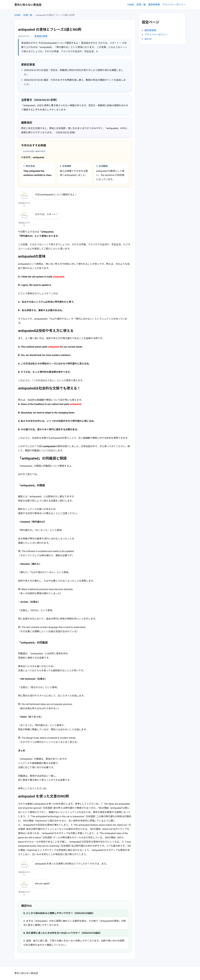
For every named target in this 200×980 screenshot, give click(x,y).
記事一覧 (141, 5)
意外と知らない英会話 (28, 5)
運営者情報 (154, 5)
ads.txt (148, 39)
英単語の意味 (41, 36)
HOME (131, 5)
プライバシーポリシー (174, 5)
